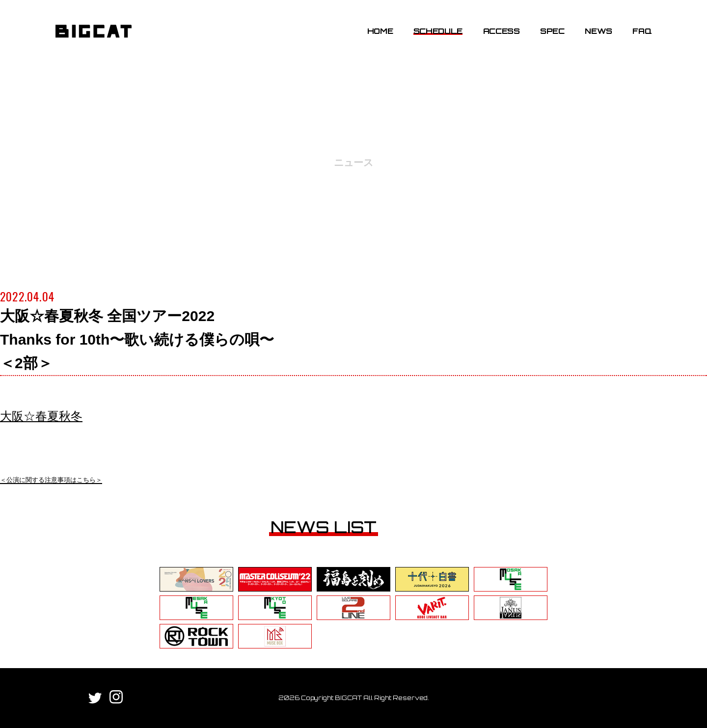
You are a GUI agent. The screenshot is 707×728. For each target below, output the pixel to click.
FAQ (642, 31)
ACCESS (502, 31)
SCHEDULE (438, 31)
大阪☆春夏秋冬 (41, 416)
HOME (380, 31)
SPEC (552, 31)
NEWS (598, 31)
